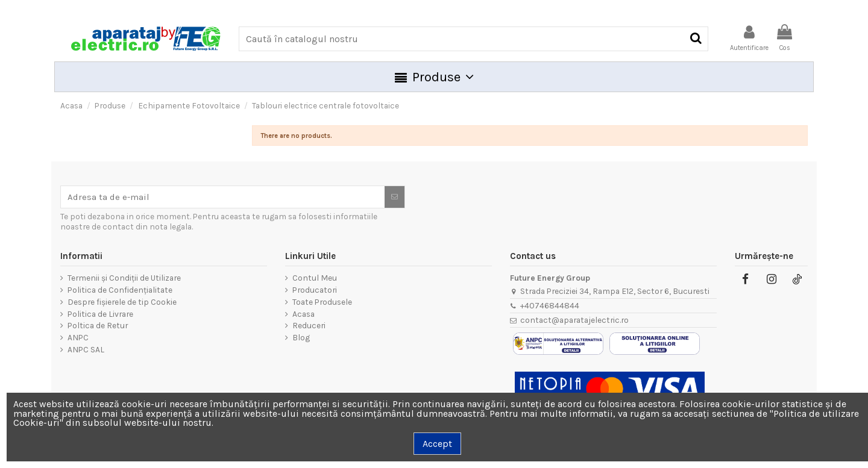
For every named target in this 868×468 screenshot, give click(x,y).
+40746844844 (550, 305)
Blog (301, 338)
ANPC (78, 338)
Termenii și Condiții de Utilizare (124, 278)
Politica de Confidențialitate (120, 290)
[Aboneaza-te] (395, 197)
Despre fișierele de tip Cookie (122, 302)
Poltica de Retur (98, 326)
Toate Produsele (322, 302)
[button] (434, 77)
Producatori (315, 290)
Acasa (303, 314)
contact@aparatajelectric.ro (574, 320)
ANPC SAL (86, 350)
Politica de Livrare (100, 314)
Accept (437, 444)
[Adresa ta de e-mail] (223, 197)
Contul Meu (315, 278)
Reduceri (309, 326)
